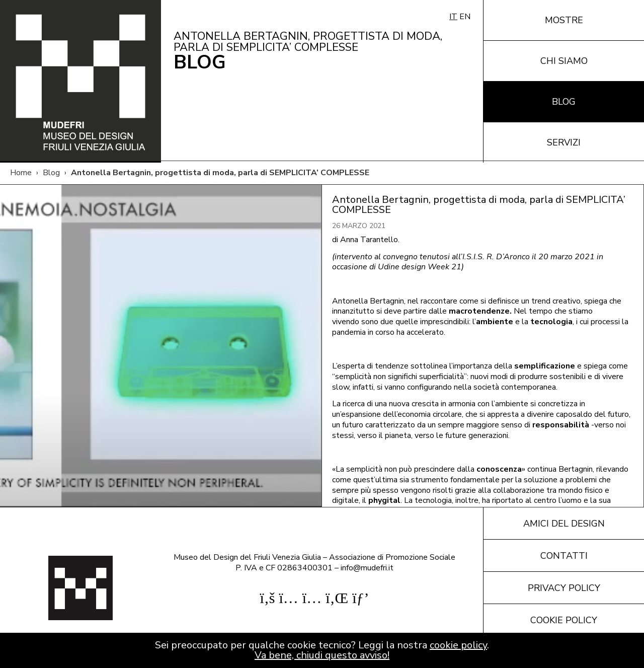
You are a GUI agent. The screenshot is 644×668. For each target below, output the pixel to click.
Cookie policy (564, 620)
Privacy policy (564, 588)
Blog (564, 102)
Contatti (564, 556)
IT (453, 17)
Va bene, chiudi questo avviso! (322, 655)
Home (21, 173)
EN (465, 17)
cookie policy (458, 645)
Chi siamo (564, 61)
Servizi (564, 142)
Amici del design (564, 524)
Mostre (564, 20)
